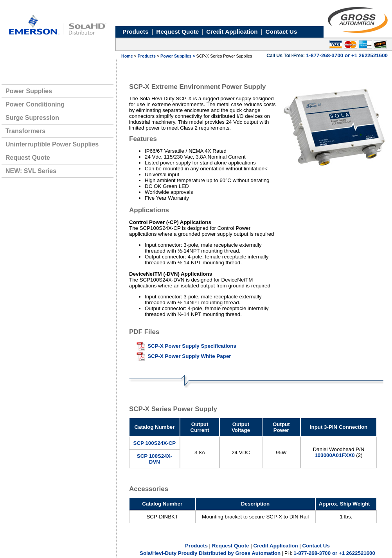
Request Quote (28, 158)
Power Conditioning (35, 104)
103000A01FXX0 (334, 455)
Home (127, 56)
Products (147, 56)
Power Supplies (29, 91)
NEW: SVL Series (31, 171)
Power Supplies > (178, 56)
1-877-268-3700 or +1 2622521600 (334, 553)
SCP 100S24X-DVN (155, 459)
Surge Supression (32, 118)
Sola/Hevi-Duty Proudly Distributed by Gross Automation (210, 553)
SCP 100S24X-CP (155, 443)
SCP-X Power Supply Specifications (192, 346)
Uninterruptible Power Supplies (52, 144)
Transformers (25, 131)
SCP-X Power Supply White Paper (189, 356)
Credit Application (275, 546)
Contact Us (316, 546)
